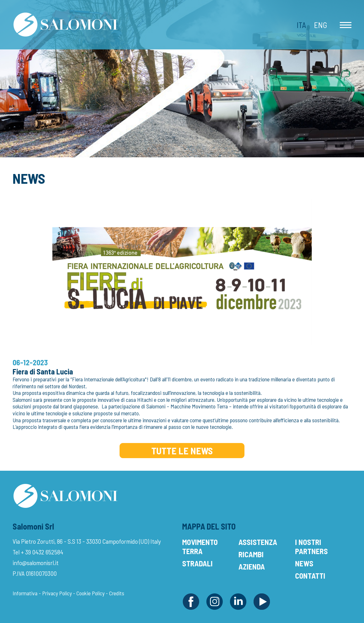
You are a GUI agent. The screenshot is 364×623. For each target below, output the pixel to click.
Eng (321, 25)
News (304, 563)
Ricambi (251, 554)
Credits (117, 593)
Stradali (197, 563)
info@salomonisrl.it (36, 563)
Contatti (310, 576)
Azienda (252, 567)
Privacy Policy (57, 593)
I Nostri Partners (311, 547)
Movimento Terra (200, 547)
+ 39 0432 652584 (42, 552)
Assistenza (258, 542)
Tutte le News (182, 451)
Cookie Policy (90, 593)
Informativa (25, 593)
